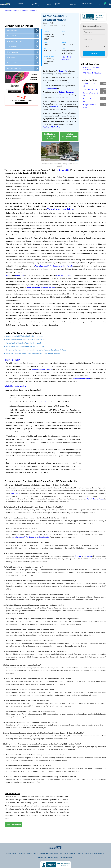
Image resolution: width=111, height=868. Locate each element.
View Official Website (67, 58)
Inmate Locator (12, 360)
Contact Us (88, 853)
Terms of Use (41, 858)
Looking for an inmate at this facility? (50, 136)
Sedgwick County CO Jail (90, 85)
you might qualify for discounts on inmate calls (30, 537)
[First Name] (94, 32)
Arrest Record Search (81, 379)
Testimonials (98, 853)
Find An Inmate (20, 4)
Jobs (79, 853)
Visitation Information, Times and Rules (69, 136)
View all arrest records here (60, 209)
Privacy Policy (53, 858)
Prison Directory (36, 4)
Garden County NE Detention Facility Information (25, 336)
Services (72, 853)
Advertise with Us (66, 858)
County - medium (50, 89)
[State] (94, 46)
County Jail (24, 10)
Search (94, 54)
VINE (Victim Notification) (92, 73)
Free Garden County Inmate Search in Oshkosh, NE (26, 340)
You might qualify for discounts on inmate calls (54, 266)
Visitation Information (16, 386)
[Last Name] (94, 39)
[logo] (5, 8)
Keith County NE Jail (90, 89)
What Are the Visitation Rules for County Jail (24, 343)
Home (7, 10)
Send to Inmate (86, 4)
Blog (49, 4)
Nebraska (33, 10)
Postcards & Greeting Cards (48, 853)
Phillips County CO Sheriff (89, 106)
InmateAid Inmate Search (42, 369)
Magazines (73, 4)
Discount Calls (58, 4)
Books (9, 275)
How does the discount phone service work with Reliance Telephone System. (36, 350)
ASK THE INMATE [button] (14, 825)
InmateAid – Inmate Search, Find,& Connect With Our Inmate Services (33, 353)
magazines (20, 275)
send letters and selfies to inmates (41, 288)
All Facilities (15, 10)
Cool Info (63, 853)
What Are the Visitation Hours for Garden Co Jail (25, 347)
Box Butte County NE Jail (90, 100)
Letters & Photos (25, 853)
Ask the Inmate (11, 853)
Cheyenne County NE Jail (90, 94)
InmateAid (64, 170)
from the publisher (64, 275)
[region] (22, 18)
